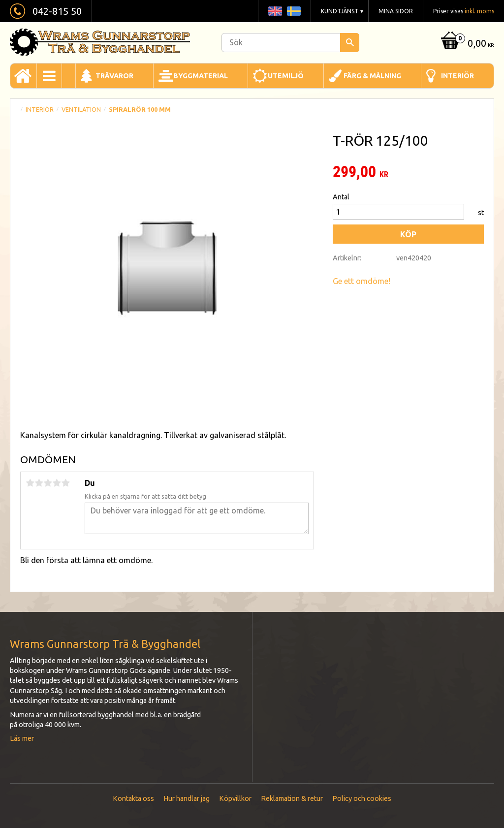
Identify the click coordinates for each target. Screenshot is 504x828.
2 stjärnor (39, 483)
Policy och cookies (362, 798)
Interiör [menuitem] (457, 76)
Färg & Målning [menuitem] (372, 76)
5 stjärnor (65, 483)
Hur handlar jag (187, 798)
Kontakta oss (133, 798)
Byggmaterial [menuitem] (201, 76)
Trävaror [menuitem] (114, 76)
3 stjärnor (48, 483)
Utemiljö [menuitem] (286, 76)
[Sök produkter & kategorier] (290, 43)
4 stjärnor (57, 483)
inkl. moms (479, 11)
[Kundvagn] (466, 44)
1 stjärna (30, 483)
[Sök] (350, 43)
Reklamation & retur (292, 798)
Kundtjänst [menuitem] (340, 11)
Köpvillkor (235, 798)
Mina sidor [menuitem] (396, 11)
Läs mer (22, 738)
